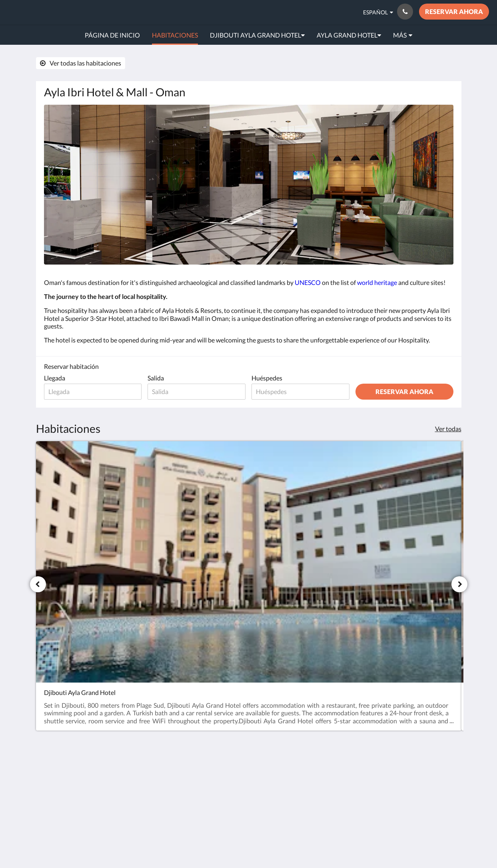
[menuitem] (112, 35)
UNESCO (308, 282)
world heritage (377, 282)
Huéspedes (267, 378)
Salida (156, 378)
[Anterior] (38, 584)
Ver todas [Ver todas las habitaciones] (448, 429)
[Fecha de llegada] (93, 392)
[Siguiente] (459, 584)
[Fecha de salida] (197, 392)
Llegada (55, 378)
